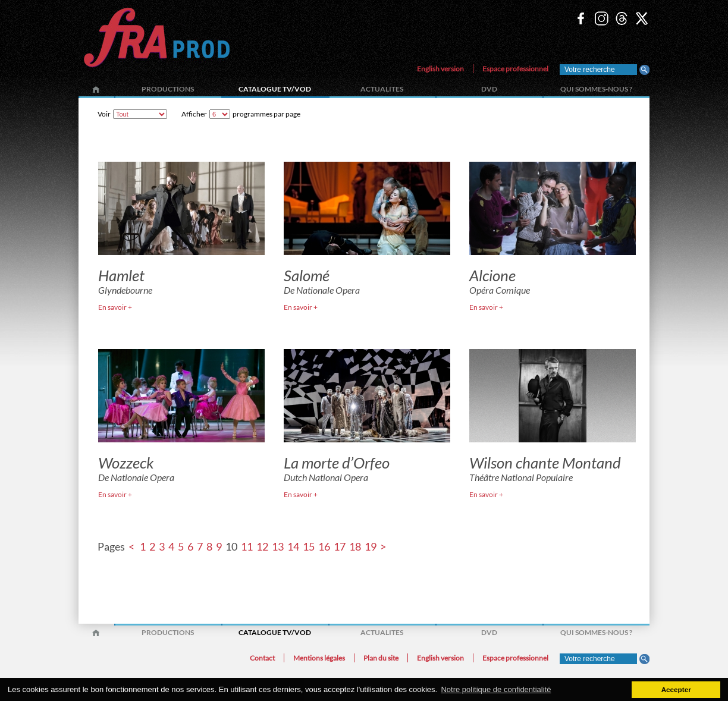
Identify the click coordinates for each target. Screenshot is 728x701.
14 (293, 546)
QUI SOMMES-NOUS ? (596, 89)
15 (309, 546)
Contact (262, 658)
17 (340, 546)
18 (355, 546)
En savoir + (115, 307)
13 (278, 546)
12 (262, 546)
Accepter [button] (676, 689)
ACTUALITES (382, 89)
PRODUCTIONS (168, 89)
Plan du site (381, 658)
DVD (489, 89)
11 (247, 546)
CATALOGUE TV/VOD (275, 89)
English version (440, 69)
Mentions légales (319, 658)
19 (371, 546)
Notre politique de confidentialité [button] (496, 689)
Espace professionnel (515, 69)
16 (324, 546)
